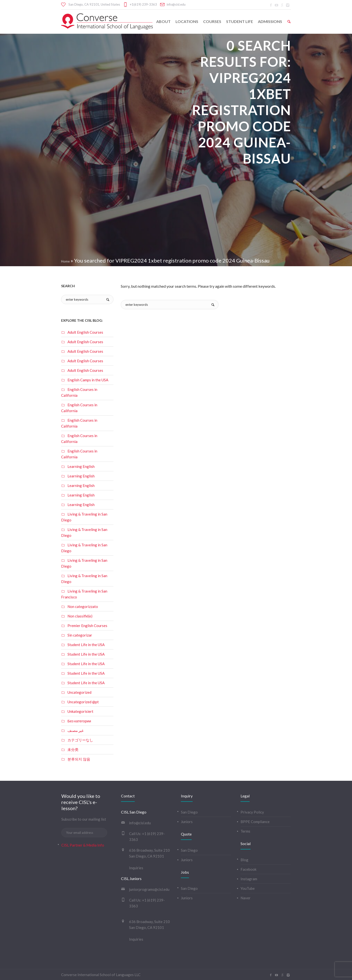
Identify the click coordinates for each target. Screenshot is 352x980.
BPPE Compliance (255, 822)
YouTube (248, 888)
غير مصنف (76, 730)
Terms (245, 831)
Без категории (79, 721)
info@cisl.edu (176, 4)
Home (65, 261)
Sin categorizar (80, 635)
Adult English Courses (85, 332)
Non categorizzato (83, 606)
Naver (246, 898)
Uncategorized (79, 692)
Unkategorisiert (80, 711)
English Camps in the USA (88, 380)
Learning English (81, 466)
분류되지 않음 (79, 759)
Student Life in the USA (86, 645)
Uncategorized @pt (83, 702)
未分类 (73, 749)
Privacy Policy (252, 812)
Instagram (249, 879)
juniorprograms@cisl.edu (149, 889)
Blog (244, 860)
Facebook (248, 869)
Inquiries (136, 868)
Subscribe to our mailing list (84, 819)
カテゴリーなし (80, 740)
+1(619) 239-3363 (143, 4)
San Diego (189, 812)
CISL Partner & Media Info (83, 845)
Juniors (187, 822)
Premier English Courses (87, 626)
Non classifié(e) (80, 616)
